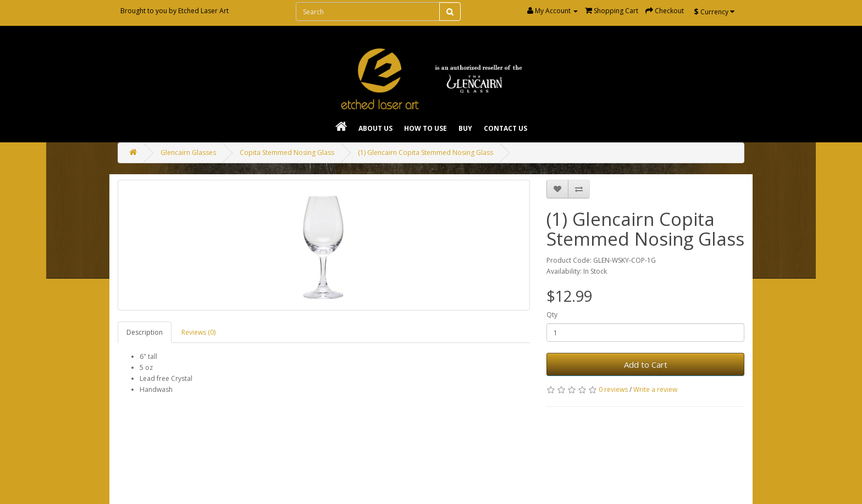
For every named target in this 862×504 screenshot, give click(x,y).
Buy (465, 128)
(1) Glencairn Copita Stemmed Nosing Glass (426, 153)
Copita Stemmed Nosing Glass (287, 153)
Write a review (655, 389)
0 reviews (613, 389)
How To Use (426, 128)
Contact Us (505, 128)
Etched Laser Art (203, 11)
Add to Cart (646, 364)
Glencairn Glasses (188, 153)
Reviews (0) (198, 332)
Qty (552, 315)
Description (145, 332)
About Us (375, 128)
